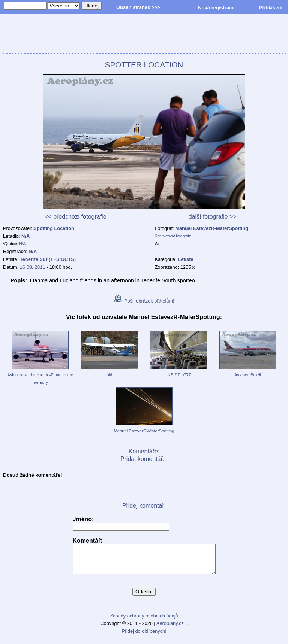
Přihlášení (271, 8)
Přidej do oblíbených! (144, 637)
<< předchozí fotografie (76, 217)
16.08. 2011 (33, 267)
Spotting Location (54, 228)
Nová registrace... (218, 8)
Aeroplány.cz (170, 629)
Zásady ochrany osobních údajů (144, 621)
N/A (25, 236)
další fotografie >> (213, 217)
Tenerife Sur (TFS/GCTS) (48, 259)
